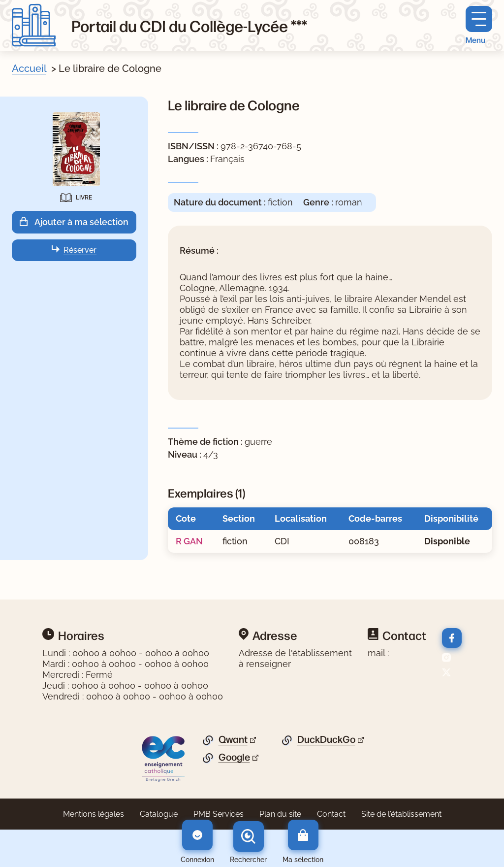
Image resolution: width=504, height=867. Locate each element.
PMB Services (219, 814)
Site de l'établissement (401, 814)
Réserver (80, 250)
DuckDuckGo (326, 739)
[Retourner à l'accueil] (34, 25)
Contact (331, 814)
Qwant (233, 739)
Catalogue (159, 814)
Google (234, 757)
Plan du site (280, 814)
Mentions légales (94, 814)
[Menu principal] (479, 25)
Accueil (29, 68)
